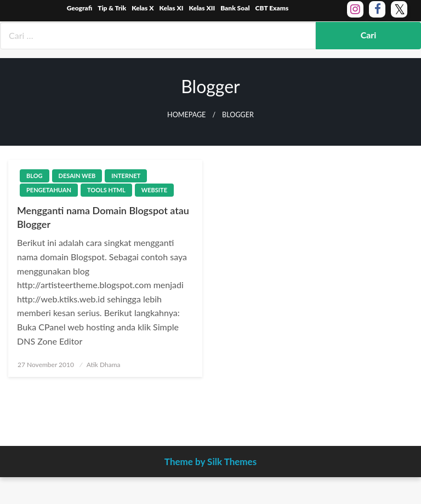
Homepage (186, 115)
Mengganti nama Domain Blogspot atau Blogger (103, 217)
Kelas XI (171, 8)
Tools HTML (106, 190)
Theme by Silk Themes (210, 462)
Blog (35, 176)
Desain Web (77, 176)
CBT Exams (272, 8)
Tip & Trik (112, 8)
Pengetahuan (49, 190)
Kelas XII (202, 8)
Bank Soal (235, 8)
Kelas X (143, 8)
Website (154, 190)
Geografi (80, 8)
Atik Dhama (104, 365)
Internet (126, 176)
